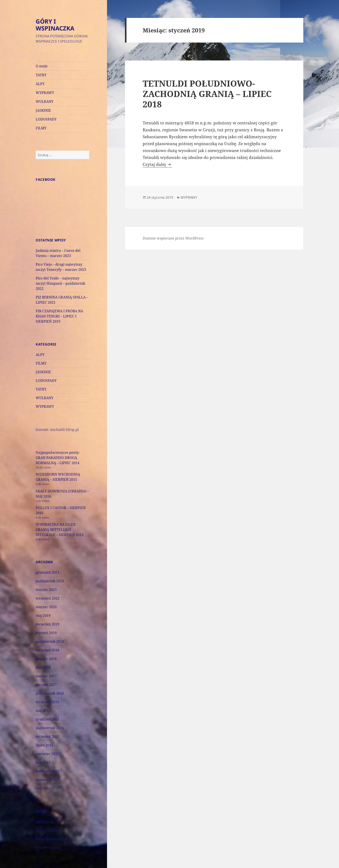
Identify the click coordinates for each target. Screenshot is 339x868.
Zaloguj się (44, 822)
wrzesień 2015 (48, 736)
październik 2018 (50, 641)
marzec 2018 (46, 659)
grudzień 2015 (47, 719)
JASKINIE (43, 110)
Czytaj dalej (157, 164)
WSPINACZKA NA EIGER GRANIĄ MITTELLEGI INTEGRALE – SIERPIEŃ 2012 (60, 530)
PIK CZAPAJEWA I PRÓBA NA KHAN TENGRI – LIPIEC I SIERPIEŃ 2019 (59, 316)
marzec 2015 (46, 780)
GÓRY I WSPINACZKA (55, 25)
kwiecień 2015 (47, 771)
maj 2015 (43, 762)
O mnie (42, 66)
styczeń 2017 (46, 685)
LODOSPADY (46, 119)
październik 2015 (50, 728)
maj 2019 (43, 616)
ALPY (40, 84)
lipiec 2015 (45, 745)
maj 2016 (43, 711)
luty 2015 (43, 788)
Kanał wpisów (47, 830)
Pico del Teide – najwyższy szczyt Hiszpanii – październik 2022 (60, 283)
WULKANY (45, 102)
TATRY (41, 75)
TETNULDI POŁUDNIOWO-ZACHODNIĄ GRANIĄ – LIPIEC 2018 (207, 94)
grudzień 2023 (47, 572)
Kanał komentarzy (51, 839)
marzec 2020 (46, 607)
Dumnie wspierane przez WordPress (173, 238)
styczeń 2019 (46, 633)
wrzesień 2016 (48, 702)
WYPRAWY (45, 93)
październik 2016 (50, 693)
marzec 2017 (46, 676)
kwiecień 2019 (47, 624)
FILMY (41, 128)
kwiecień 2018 (47, 650)
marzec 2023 (46, 590)
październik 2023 (50, 581)
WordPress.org (48, 847)
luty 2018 (43, 667)
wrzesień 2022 (48, 598)
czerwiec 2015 (47, 754)
